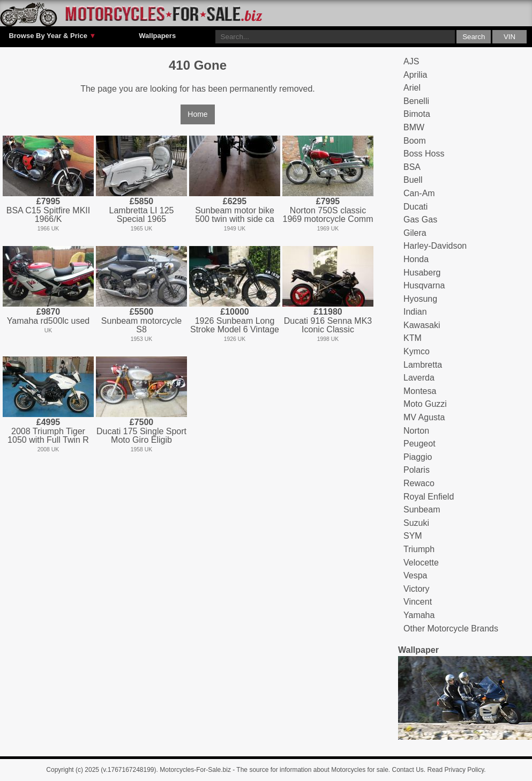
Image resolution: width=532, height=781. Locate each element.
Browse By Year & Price (52, 36)
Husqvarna (424, 285)
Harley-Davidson (435, 246)
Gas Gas (420, 220)
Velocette (421, 563)
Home (197, 114)
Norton (416, 431)
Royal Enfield (429, 497)
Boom (415, 141)
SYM (413, 536)
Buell (413, 180)
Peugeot (419, 444)
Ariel (412, 88)
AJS (411, 61)
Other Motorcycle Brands (451, 628)
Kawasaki (422, 325)
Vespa (415, 575)
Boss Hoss (424, 154)
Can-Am (419, 193)
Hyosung (420, 299)
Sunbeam (422, 509)
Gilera (415, 233)
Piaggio (418, 457)
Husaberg (422, 273)
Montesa (420, 391)
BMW (414, 127)
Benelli (416, 101)
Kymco (417, 351)
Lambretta (423, 365)
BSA (412, 167)
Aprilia (415, 75)
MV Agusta (424, 417)
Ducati (415, 207)
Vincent (418, 602)
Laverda (419, 378)
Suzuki (416, 523)
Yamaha (419, 615)
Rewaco (419, 483)
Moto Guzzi (425, 404)
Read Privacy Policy (456, 770)
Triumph (419, 549)
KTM (413, 338)
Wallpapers (157, 36)
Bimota (417, 114)
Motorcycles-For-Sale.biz (195, 770)
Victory (417, 589)
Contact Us (408, 770)
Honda (416, 259)
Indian (415, 312)
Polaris (417, 470)
